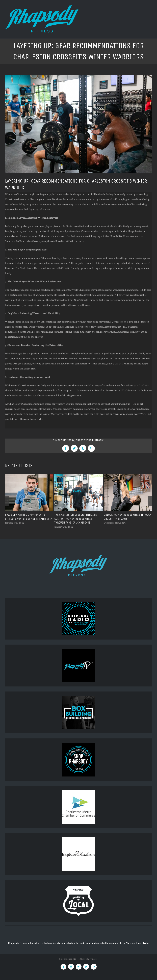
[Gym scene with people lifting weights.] (78, 124)
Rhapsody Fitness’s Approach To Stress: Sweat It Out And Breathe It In (29, 517)
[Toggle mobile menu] (150, 10)
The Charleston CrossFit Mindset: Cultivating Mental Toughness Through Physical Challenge (76, 519)
